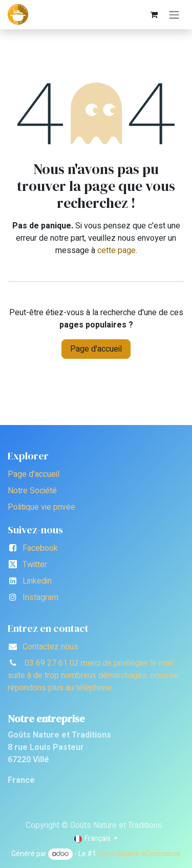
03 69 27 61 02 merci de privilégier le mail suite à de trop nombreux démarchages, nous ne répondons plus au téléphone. (93, 676)
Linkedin (37, 581)
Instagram (40, 597)
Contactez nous (50, 647)
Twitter (35, 565)
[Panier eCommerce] (154, 14)
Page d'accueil (96, 349)
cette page (116, 250)
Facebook (40, 548)
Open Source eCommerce (139, 854)
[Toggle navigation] (174, 15)
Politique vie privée (41, 507)
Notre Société (32, 491)
